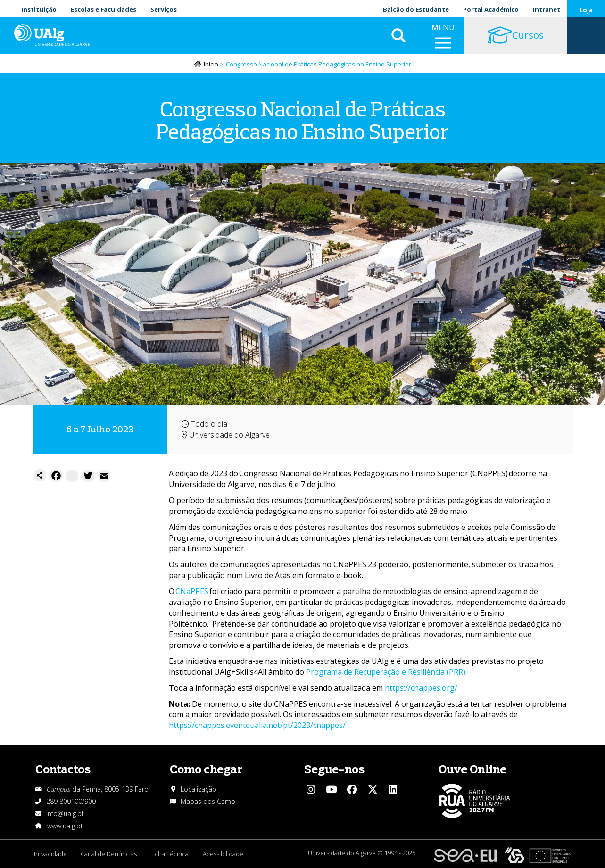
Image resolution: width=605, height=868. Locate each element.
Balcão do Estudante (416, 9)
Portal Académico (491, 9)
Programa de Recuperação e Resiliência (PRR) (386, 672)
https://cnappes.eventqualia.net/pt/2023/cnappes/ (257, 726)
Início (211, 65)
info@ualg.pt (65, 814)
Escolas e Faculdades (104, 9)
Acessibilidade (224, 854)
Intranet (547, 9)
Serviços (164, 9)
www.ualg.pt (65, 826)
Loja (586, 10)
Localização (199, 789)
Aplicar (398, 38)
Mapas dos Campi (209, 802)
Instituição (39, 9)
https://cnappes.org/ (421, 688)
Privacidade (50, 854)
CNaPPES (192, 592)
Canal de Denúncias (109, 854)
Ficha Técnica (170, 854)
